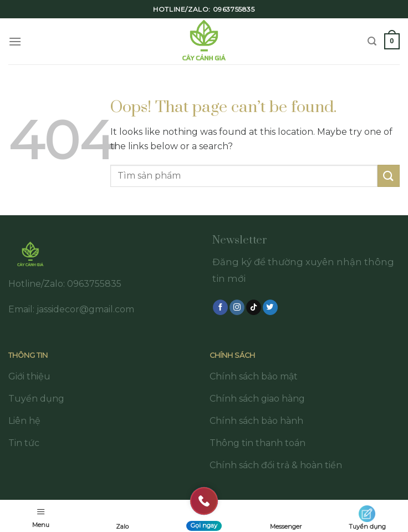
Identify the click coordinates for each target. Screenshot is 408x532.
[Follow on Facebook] (220, 307)
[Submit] (389, 176)
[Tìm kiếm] (372, 41)
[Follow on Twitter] (270, 307)
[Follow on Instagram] (237, 307)
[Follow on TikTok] (254, 307)
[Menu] (15, 41)
